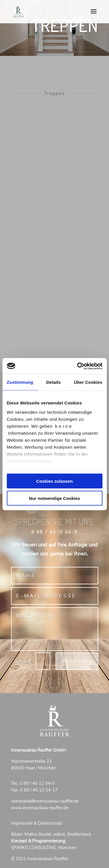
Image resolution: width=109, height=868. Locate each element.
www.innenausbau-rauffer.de (40, 808)
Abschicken (77, 661)
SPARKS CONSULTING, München (44, 848)
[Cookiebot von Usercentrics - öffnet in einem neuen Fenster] (78, 366)
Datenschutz (50, 823)
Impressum (22, 823)
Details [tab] (53, 382)
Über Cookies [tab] (88, 382)
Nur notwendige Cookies (55, 498)
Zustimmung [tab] (20, 382)
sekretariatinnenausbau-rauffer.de (45, 801)
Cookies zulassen (55, 481)
